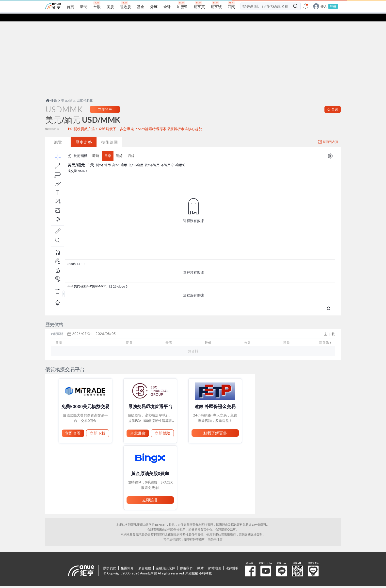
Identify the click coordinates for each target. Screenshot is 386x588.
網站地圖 (215, 560)
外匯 (51, 93)
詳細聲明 (257, 527)
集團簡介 (127, 560)
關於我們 (110, 560)
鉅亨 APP (297, 563)
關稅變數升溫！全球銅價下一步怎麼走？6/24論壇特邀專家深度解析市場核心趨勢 (138, 121)
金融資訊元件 (165, 560)
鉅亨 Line (282, 563)
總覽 (58, 134)
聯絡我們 (186, 560)
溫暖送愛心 (313, 563)
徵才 (200, 560)
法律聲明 (232, 560)
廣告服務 (145, 560)
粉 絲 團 (250, 563)
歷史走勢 (84, 134)
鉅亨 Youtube (266, 563)
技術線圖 (110, 134)
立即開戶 (105, 101)
